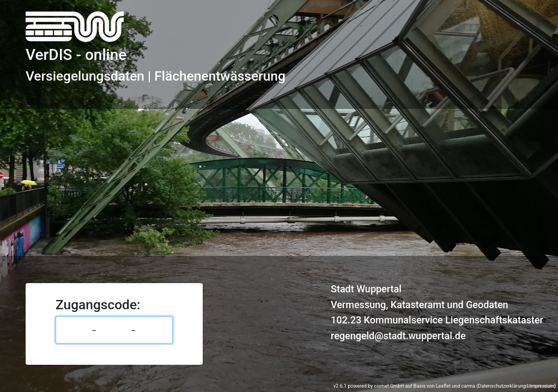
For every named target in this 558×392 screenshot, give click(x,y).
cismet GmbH (389, 386)
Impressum (542, 386)
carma (468, 386)
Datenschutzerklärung (502, 386)
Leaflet (443, 386)
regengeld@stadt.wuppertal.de (398, 336)
